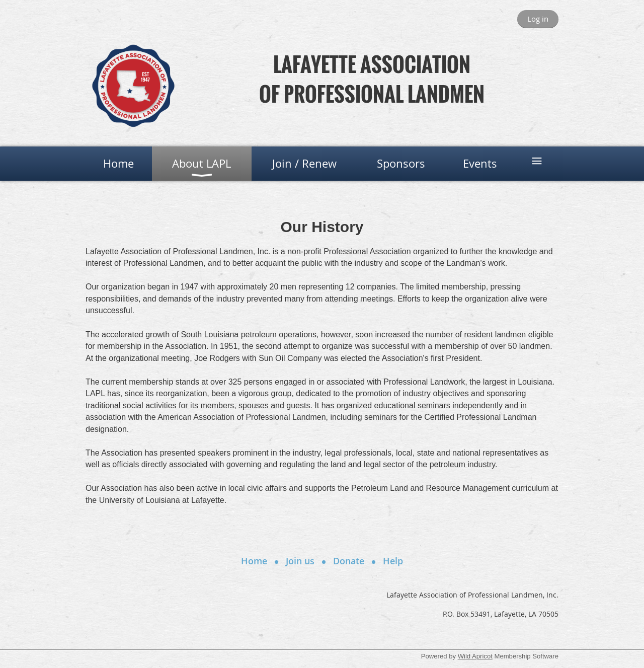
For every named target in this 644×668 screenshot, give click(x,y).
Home (254, 561)
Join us (300, 561)
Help (393, 561)
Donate (349, 561)
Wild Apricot (475, 656)
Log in (538, 19)
